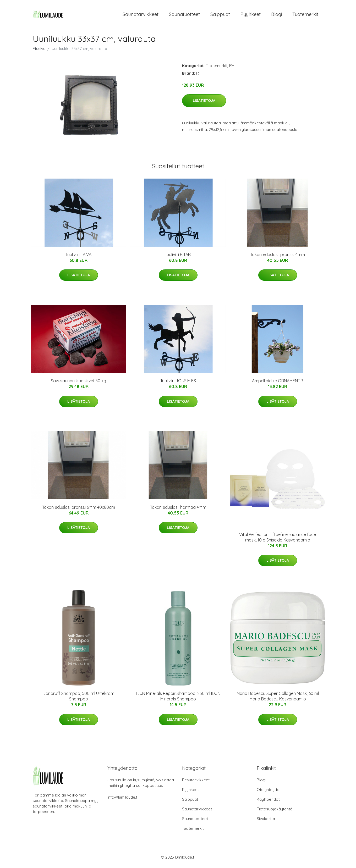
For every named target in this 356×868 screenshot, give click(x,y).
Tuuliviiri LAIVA (78, 256)
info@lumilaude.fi (123, 799)
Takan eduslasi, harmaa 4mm (178, 509)
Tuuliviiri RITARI (178, 256)
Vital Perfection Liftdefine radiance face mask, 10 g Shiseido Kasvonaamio (278, 539)
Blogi (276, 15)
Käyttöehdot (268, 801)
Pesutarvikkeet (196, 782)
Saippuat (220, 15)
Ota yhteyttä (268, 791)
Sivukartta (266, 820)
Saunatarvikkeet (141, 15)
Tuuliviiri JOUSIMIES (178, 383)
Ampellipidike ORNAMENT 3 (278, 383)
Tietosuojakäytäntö (275, 811)
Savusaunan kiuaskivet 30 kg (78, 383)
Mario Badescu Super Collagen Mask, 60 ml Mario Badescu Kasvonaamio (278, 698)
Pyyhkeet (251, 15)
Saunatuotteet (184, 15)
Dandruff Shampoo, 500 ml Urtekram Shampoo (78, 698)
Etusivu (39, 50)
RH (232, 67)
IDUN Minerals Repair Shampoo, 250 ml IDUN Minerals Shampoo (178, 698)
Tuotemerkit (305, 15)
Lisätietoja (204, 102)
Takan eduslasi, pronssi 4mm (278, 256)
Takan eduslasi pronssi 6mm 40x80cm (79, 509)
